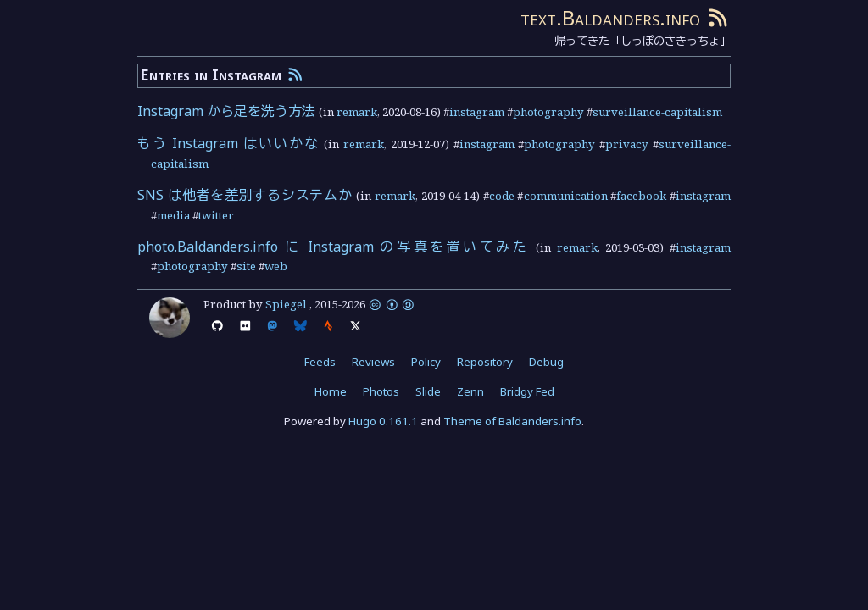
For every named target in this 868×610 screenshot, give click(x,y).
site (246, 266)
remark (357, 112)
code (502, 196)
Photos (381, 391)
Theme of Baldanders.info (512, 421)
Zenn (470, 391)
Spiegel (286, 304)
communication (566, 196)
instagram (477, 112)
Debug (546, 362)
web (276, 266)
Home (331, 391)
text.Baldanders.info (610, 17)
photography (548, 112)
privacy (627, 144)
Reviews (373, 362)
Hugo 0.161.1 (383, 421)
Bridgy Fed (527, 391)
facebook (641, 196)
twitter (216, 215)
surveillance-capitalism (657, 112)
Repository (485, 362)
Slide (428, 391)
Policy (426, 362)
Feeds (320, 362)
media (173, 215)
